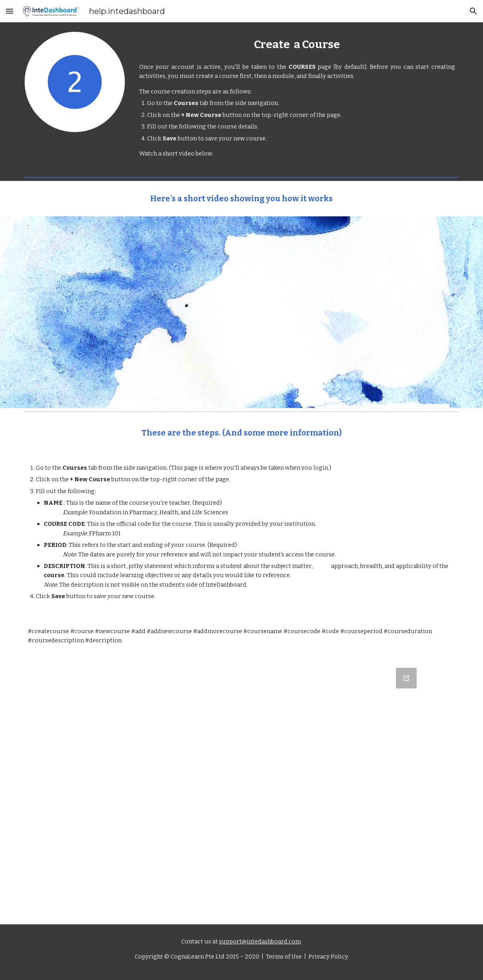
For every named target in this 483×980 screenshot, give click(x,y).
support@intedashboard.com (260, 941)
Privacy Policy (328, 957)
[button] (10, 11)
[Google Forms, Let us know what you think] (241, 791)
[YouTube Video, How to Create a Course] (241, 312)
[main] (297, 44)
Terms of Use (283, 957)
